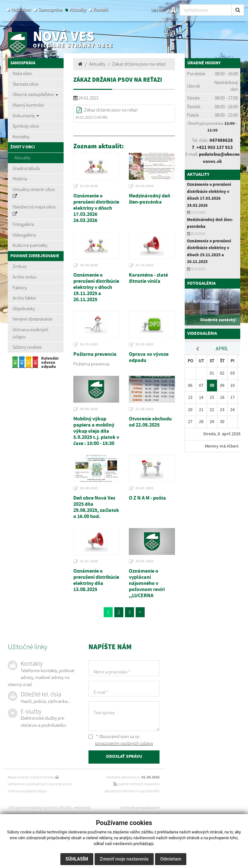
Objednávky (24, 309)
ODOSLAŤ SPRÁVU (124, 757)
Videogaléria (24, 235)
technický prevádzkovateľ (140, 808)
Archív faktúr (25, 298)
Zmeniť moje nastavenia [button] (124, 859)
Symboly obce (26, 126)
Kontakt (100, 10)
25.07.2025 (144, 488)
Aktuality (77, 10)
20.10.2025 (89, 344)
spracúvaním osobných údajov (124, 743)
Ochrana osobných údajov (31, 333)
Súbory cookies (27, 347)
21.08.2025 (144, 409)
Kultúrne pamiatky (30, 245)
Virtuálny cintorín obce (34, 193)
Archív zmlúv (25, 277)
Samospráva (50, 10)
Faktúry (20, 288)
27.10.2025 (144, 265)
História (20, 179)
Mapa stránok (18, 777)
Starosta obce (26, 84)
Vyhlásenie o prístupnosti (27, 784)
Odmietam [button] (171, 859)
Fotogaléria (23, 224)
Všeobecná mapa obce (34, 210)
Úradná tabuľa (26, 168)
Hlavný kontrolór (28, 105)
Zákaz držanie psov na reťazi (111, 110)
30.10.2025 (89, 265)
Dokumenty (26, 116)
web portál (82, 808)
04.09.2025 (89, 409)
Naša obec (21, 10)
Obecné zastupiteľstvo (35, 94)
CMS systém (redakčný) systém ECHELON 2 (40, 808)
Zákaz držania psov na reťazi (139, 64)
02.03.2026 (144, 186)
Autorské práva (60, 784)
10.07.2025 (144, 561)
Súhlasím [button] (77, 859)
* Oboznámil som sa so (121, 740)
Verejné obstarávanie (32, 319)
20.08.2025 (89, 488)
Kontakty (21, 137)
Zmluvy (20, 266)
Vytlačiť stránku (45, 777)
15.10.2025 (144, 344)
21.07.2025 (89, 561)
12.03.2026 (89, 186)
